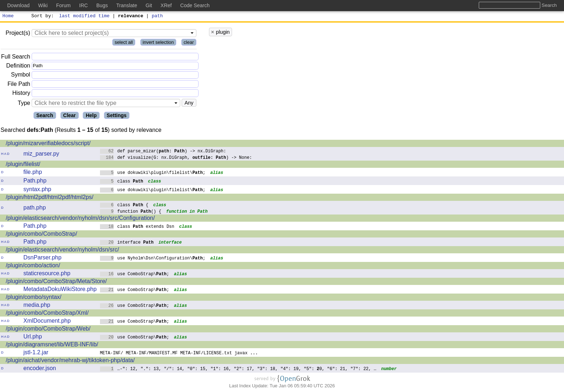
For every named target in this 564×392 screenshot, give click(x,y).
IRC (83, 5)
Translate (127, 5)
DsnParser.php (42, 259)
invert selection (158, 43)
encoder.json (40, 369)
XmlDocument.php (47, 322)
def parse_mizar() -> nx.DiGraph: (163, 152)
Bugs (102, 5)
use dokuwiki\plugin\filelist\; (153, 173)
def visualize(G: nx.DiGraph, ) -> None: (176, 158)
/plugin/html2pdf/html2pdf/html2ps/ (50, 198)
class (122, 182)
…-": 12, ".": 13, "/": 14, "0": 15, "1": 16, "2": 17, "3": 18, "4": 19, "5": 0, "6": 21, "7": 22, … (238, 370)
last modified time (85, 17)
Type (24, 104)
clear (189, 43)
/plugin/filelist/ (23, 165)
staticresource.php (47, 274)
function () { (131, 212)
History (21, 94)
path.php (35, 209)
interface (127, 243)
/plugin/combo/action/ (33, 266)
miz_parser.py (41, 155)
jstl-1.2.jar (36, 353)
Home (8, 17)
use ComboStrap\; (135, 275)
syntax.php (37, 190)
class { (124, 206)
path (157, 17)
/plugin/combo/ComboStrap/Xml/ (47, 314)
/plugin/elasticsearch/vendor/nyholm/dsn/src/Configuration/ (80, 219)
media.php (37, 306)
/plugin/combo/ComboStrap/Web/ (48, 330)
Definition (18, 67)
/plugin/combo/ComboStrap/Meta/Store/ (56, 282)
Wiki (43, 5)
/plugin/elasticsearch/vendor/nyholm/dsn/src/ (62, 251)
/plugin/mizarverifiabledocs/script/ (48, 144)
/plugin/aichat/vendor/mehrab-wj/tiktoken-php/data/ (70, 361)
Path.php (35, 182)
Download (18, 5)
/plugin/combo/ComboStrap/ (41, 235)
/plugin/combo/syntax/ (34, 298)
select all (124, 43)
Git (149, 5)
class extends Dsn (137, 227)
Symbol (21, 76)
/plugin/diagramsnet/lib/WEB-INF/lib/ (52, 345)
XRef (166, 5)
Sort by (42, 17)
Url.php (33, 338)
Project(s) (18, 34)
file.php (33, 173)
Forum (63, 5)
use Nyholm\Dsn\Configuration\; (153, 259)
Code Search (195, 5)
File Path (19, 85)
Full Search (16, 58)
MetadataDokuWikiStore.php (60, 290)
